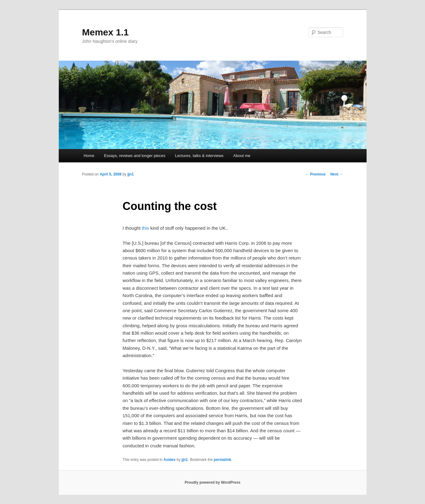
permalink (223, 460)
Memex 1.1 (106, 32)
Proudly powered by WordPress (212, 482)
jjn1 (131, 174)
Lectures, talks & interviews (199, 156)
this (146, 228)
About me (242, 156)
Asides (169, 460)
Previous (315, 174)
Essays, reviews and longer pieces (135, 156)
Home (89, 156)
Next (337, 174)
